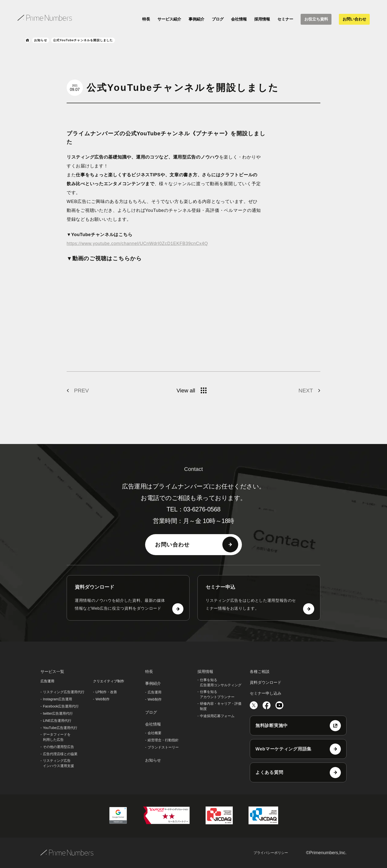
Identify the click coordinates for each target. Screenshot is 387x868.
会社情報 (239, 19)
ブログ (218, 19)
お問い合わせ (354, 19)
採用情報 (262, 19)
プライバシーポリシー (271, 853)
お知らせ (41, 40)
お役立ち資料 (316, 19)
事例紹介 (196, 19)
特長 (146, 19)
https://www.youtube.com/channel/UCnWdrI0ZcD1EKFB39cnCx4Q (137, 243)
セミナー (285, 19)
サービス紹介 (169, 19)
